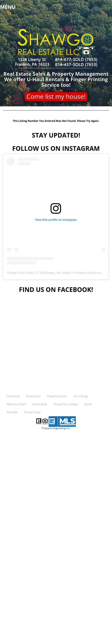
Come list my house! (56, 96)
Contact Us (13, 396)
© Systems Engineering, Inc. (56, 428)
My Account (33, 396)
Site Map (12, 412)
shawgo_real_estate (57, 273)
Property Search (57, 396)
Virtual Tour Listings (66, 404)
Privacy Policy (32, 412)
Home (88, 404)
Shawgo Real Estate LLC (23, 273)
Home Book (40, 404)
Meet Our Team (16, 404)
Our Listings (81, 396)
